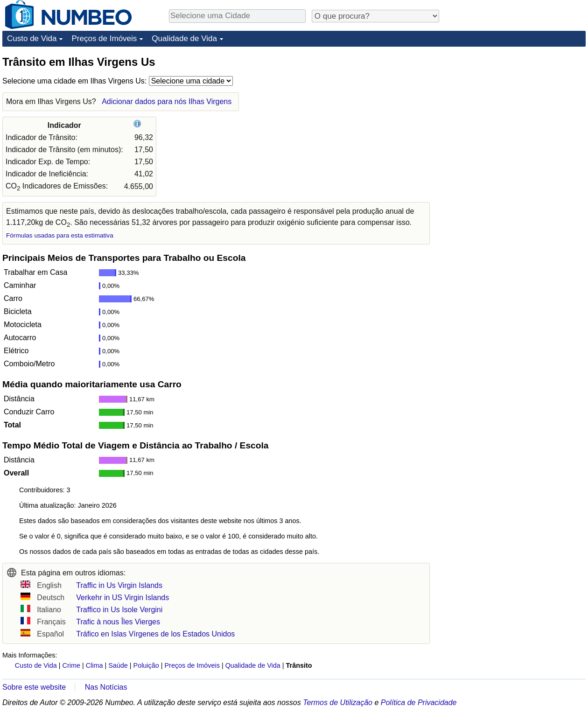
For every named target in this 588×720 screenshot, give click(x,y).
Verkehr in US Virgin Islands (122, 598)
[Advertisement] (516, 113)
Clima (94, 665)
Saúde (118, 665)
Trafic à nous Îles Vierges (118, 622)
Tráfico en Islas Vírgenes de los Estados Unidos (155, 634)
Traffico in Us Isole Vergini (119, 610)
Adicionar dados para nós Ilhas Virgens (167, 101)
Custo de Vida (32, 38)
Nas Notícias (106, 687)
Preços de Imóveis (104, 38)
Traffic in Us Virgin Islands (119, 585)
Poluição (146, 665)
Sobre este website (34, 687)
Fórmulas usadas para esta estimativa (60, 235)
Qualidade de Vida (184, 38)
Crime (71, 665)
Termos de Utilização (338, 703)
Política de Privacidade (419, 703)
